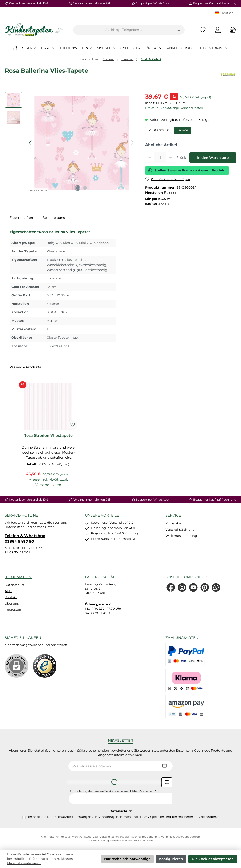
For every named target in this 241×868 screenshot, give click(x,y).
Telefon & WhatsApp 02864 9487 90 (25, 538)
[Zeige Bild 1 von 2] (78, 188)
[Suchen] (179, 30)
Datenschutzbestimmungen (69, 817)
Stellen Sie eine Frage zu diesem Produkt (187, 170)
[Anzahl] (160, 158)
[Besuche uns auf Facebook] (171, 587)
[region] (70, 143)
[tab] (21, 218)
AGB (8, 591)
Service (173, 515)
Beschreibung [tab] (54, 218)
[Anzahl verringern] (150, 158)
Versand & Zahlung (180, 530)
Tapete (183, 130)
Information (18, 577)
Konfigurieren (171, 859)
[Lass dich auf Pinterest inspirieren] (205, 587)
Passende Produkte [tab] (25, 367)
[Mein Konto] (218, 30)
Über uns (12, 603)
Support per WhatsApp (152, 3)
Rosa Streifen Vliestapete (48, 436)
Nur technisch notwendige (127, 859)
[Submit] (164, 766)
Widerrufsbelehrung (181, 536)
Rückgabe (173, 523)
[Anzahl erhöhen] (170, 158)
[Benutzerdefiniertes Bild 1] (45, 666)
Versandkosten (109, 837)
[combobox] (124, 30)
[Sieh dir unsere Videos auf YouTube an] (193, 587)
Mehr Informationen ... (24, 863)
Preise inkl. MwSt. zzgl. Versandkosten (174, 108)
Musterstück (159, 130)
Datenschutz (15, 585)
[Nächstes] (132, 143)
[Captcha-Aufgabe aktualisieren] (167, 782)
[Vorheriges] (31, 143)
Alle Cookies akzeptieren (213, 859)
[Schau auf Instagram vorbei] (182, 587)
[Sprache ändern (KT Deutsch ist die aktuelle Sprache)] (226, 13)
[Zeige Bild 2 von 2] (85, 188)
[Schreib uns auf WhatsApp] (216, 587)
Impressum (14, 610)
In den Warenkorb (213, 158)
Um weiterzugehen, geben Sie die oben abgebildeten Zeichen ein (112, 791)
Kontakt (11, 597)
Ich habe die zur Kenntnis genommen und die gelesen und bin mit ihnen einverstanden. (123, 817)
